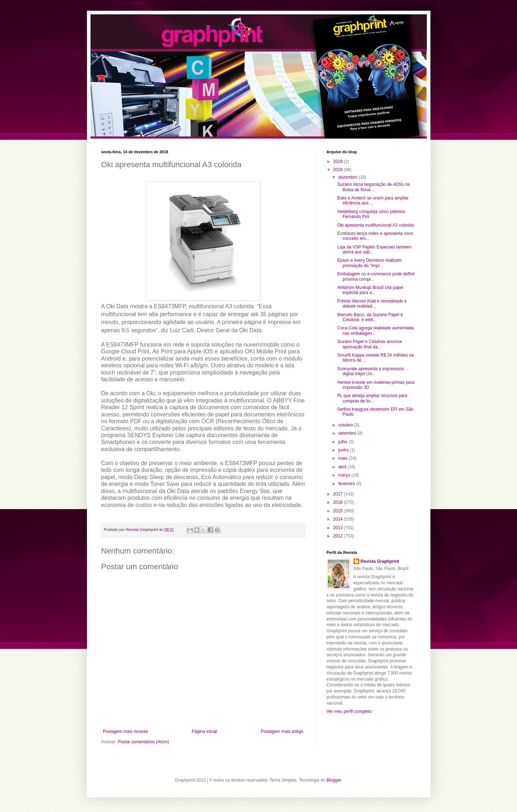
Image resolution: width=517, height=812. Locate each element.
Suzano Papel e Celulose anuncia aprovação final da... (369, 344)
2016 (338, 502)
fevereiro (347, 484)
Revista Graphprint (380, 561)
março (345, 475)
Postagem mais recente (126, 731)
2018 (338, 170)
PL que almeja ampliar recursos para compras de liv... (372, 398)
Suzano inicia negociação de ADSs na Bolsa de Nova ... (373, 187)
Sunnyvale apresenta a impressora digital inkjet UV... (370, 371)
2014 (338, 519)
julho (343, 442)
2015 (338, 511)
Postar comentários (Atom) (143, 742)
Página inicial (204, 731)
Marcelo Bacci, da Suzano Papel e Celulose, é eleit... (370, 317)
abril (343, 467)
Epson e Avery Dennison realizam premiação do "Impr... (369, 263)
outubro (346, 425)
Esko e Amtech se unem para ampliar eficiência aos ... (373, 200)
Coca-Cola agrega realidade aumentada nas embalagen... (375, 330)
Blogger (334, 780)
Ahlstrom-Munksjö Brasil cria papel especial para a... (370, 290)
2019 (338, 161)
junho (344, 450)
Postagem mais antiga (282, 731)
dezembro (348, 177)
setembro (348, 433)
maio (343, 458)
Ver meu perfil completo (349, 711)
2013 (338, 528)
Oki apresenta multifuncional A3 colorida (375, 225)
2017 (338, 494)
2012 (338, 536)
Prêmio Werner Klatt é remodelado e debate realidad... (372, 304)
